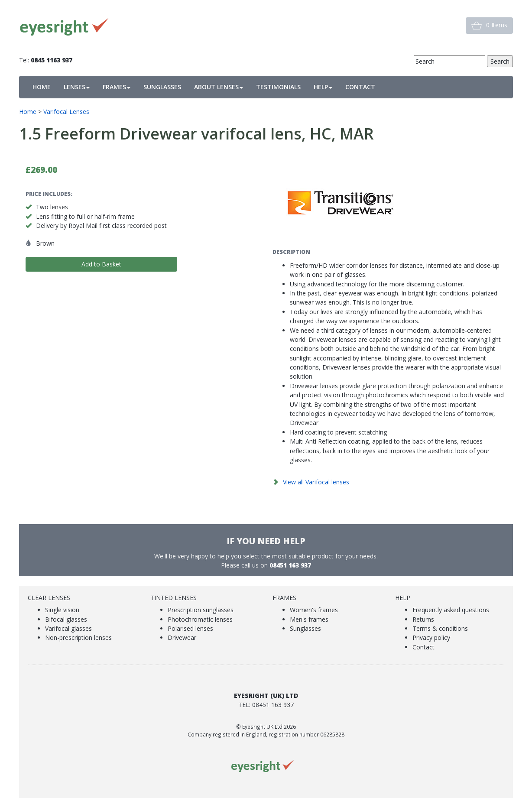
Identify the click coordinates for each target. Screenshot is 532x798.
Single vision (62, 610)
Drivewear (182, 637)
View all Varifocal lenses (316, 482)
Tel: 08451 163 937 (266, 705)
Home (28, 112)
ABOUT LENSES (219, 87)
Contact (423, 647)
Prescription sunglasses (201, 610)
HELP (323, 87)
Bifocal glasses (66, 619)
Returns (423, 619)
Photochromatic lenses (200, 619)
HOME (42, 87)
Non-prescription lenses (78, 637)
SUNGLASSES (162, 87)
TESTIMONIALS (278, 87)
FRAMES (117, 87)
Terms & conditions (440, 628)
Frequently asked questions (451, 610)
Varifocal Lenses (66, 112)
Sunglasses (305, 628)
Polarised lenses (190, 628)
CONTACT (360, 87)
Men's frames (309, 619)
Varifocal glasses (68, 628)
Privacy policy (431, 637)
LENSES (77, 87)
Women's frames (314, 610)
